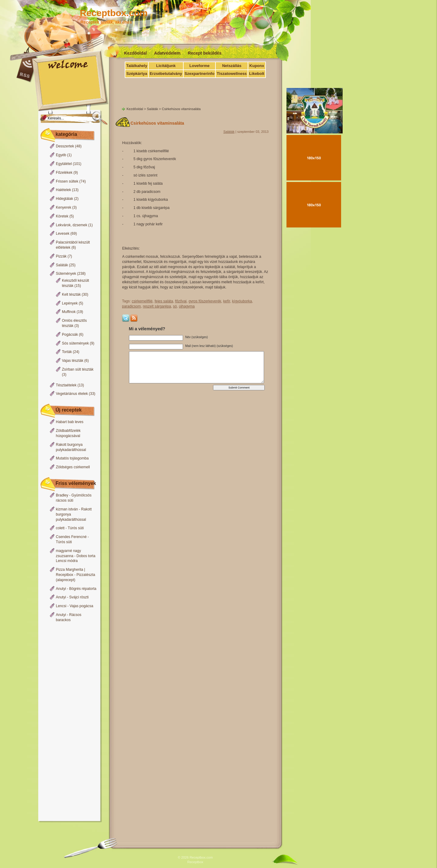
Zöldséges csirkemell (73, 467)
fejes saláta (164, 301)
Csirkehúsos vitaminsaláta (157, 123)
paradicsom (131, 306)
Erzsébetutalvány (166, 74)
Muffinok (69, 312)
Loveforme (199, 66)
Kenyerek (64, 207)
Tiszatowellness (232, 74)
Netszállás (232, 66)
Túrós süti (76, 528)
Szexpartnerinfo (199, 74)
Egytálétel (64, 164)
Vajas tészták (73, 361)
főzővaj (181, 301)
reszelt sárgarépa (157, 306)
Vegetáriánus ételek (72, 394)
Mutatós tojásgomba (72, 458)
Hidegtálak (64, 199)
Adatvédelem (167, 53)
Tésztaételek (66, 385)
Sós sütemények (75, 343)
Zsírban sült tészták (78, 369)
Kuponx (257, 66)
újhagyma (187, 306)
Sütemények (66, 274)
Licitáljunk (166, 66)
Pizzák (61, 256)
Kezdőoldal (136, 53)
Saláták (62, 265)
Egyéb (61, 155)
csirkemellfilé (142, 301)
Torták (67, 352)
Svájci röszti (79, 597)
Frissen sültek (67, 181)
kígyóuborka (242, 301)
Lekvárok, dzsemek (71, 225)
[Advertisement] (68, 722)
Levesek (63, 234)
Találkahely (137, 66)
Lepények (70, 303)
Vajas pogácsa (81, 606)
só (175, 306)
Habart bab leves (70, 422)
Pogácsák (70, 335)
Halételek (63, 190)
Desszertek (65, 146)
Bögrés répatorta (83, 589)
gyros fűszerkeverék (205, 301)
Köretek (62, 216)
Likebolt (257, 74)
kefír (227, 301)
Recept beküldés (205, 53)
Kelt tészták (71, 294)
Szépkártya (137, 74)
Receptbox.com (114, 13)
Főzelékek (64, 173)
